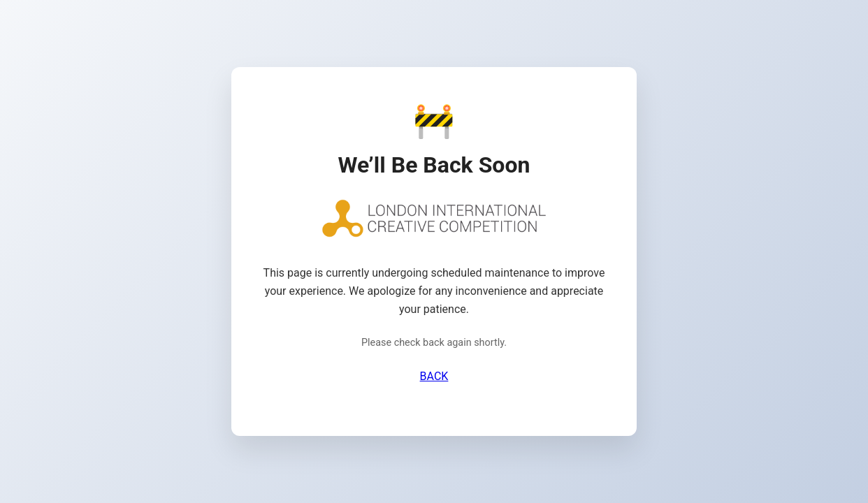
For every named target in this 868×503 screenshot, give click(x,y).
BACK (434, 376)
